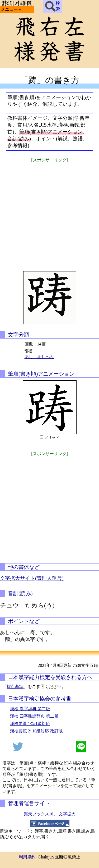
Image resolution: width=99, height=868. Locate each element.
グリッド (52, 438)
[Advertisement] (49, 213)
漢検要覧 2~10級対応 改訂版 (37, 731)
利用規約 (27, 857)
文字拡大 (67, 814)
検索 (53, 6)
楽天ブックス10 (39, 814)
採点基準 (15, 687)
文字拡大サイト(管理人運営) (32, 578)
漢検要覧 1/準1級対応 (30, 724)
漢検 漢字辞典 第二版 (30, 709)
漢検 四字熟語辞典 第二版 (34, 716)
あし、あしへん (39, 357)
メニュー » (11, 9)
